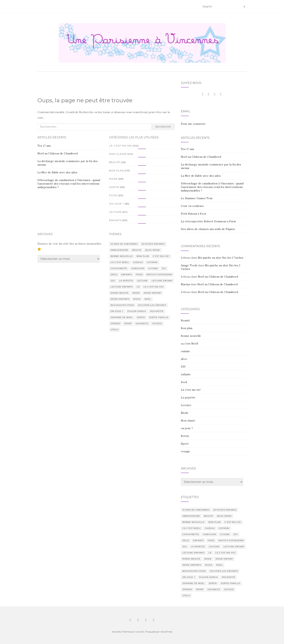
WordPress (166, 632)
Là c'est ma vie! (121, 146)
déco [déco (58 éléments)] (114, 275)
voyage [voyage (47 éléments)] (157, 323)
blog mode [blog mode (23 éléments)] (153, 250)
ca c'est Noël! (190, 344)
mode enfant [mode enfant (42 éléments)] (152, 293)
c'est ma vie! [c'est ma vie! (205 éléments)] (161, 256)
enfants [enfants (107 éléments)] (127, 275)
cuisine (185, 351)
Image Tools (189, 265)
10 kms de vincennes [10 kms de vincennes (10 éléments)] (124, 244)
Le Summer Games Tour (197, 198)
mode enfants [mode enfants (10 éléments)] (120, 299)
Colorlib (140, 632)
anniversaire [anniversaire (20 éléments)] (119, 250)
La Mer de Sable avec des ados (57, 172)
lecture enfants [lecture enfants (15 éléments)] (122, 287)
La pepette (188, 397)
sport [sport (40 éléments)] (128, 323)
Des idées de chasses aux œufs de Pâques (208, 229)
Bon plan (116, 170)
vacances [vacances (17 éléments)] (142, 323)
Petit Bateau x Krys (193, 214)
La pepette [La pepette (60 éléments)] (126, 281)
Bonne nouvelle (191, 336)
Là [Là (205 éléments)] (138, 287)
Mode (113, 179)
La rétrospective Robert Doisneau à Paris (208, 221)
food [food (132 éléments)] (139, 275)
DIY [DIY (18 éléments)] (164, 268)
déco (184, 359)
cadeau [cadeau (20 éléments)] (138, 262)
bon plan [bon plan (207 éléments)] (143, 256)
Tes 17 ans (44, 146)
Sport (185, 444)
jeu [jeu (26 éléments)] (113, 281)
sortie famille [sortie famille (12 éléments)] (159, 317)
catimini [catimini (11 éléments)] (152, 262)
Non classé (118, 154)
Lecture (115, 212)
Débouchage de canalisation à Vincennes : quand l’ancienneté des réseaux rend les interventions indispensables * (69, 184)
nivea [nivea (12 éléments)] (137, 299)
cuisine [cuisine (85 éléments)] (153, 268)
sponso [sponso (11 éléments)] (115, 323)
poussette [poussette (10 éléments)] (157, 311)
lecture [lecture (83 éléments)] (142, 281)
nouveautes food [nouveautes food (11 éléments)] (122, 305)
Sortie (114, 187)
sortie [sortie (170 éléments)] (141, 317)
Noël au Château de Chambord (58, 153)
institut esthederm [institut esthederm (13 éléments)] (159, 275)
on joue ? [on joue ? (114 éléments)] (117, 311)
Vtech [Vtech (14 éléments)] (114, 330)
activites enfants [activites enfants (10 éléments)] (153, 244)
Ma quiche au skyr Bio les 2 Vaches (221, 258)
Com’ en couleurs (192, 206)
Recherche (163, 127)
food (113, 195)
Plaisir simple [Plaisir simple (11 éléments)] (137, 311)
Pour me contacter (193, 124)
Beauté (115, 162)
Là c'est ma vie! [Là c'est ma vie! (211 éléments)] (154, 287)
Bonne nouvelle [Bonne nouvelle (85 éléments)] (122, 256)
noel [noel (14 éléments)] (148, 299)
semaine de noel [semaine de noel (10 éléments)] (122, 317)
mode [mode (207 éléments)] (136, 293)
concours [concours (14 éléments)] (138, 268)
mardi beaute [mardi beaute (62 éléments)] (120, 293)
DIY (183, 367)
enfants (115, 220)
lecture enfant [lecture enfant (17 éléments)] (162, 281)
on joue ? (117, 204)
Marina (185, 284)
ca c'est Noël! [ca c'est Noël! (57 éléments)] (120, 262)
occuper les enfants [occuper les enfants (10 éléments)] (152, 305)
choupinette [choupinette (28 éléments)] (119, 268)
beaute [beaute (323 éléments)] (137, 250)
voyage (185, 451)
